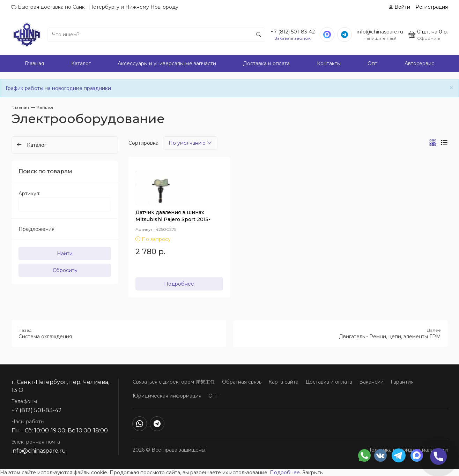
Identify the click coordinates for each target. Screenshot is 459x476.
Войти (399, 7)
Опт (372, 63)
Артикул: (29, 194)
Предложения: (37, 229)
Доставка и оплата (266, 63)
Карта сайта (283, 382)
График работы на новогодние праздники (58, 88)
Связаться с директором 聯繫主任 (174, 382)
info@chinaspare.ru (380, 32)
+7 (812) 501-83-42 (293, 32)
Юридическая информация (167, 396)
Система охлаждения (119, 333)
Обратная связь (242, 382)
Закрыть (312, 473)
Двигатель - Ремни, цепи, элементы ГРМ (340, 333)
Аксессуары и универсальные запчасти (167, 63)
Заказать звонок (293, 38)
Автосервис (419, 63)
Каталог (81, 63)
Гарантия (402, 382)
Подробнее (179, 284)
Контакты (329, 63)
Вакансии (371, 382)
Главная (34, 63)
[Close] (451, 88)
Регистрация (432, 7)
